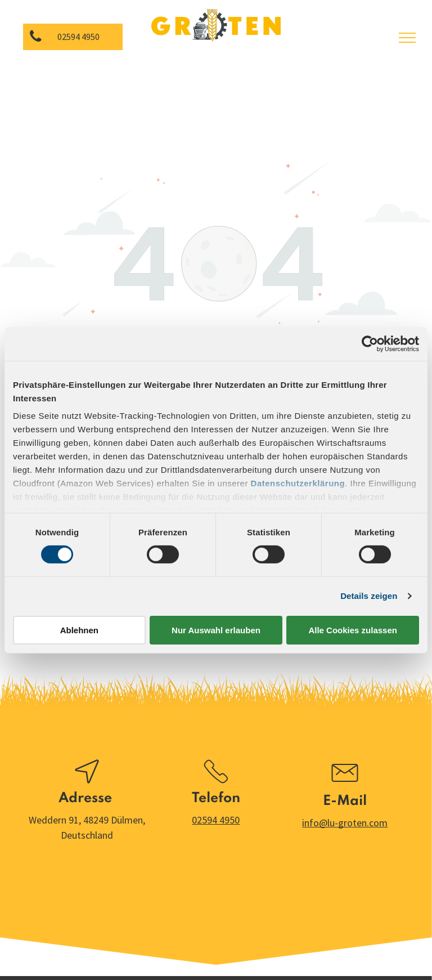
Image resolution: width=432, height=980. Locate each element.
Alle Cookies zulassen (353, 630)
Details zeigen (369, 596)
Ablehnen (79, 630)
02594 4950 (216, 820)
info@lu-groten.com (345, 823)
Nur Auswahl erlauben (216, 630)
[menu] (407, 38)
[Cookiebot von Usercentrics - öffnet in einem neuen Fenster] (370, 343)
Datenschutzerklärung (298, 483)
